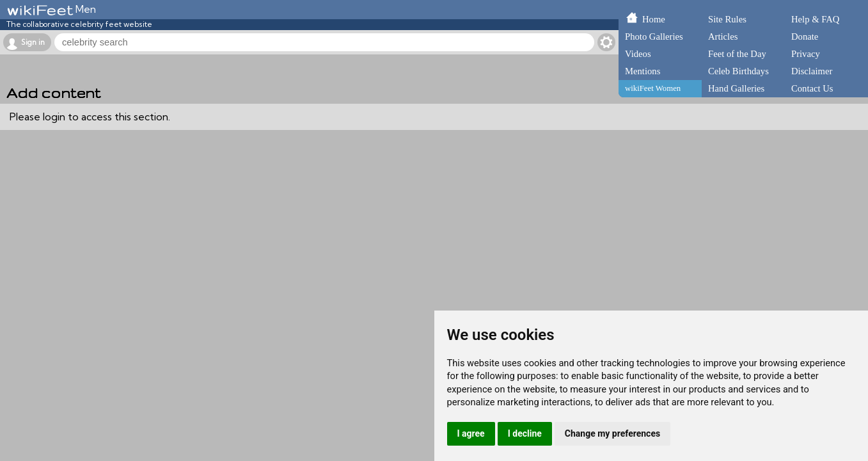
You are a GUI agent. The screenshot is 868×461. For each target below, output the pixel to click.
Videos (638, 54)
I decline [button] (525, 433)
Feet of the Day (737, 54)
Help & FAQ (815, 19)
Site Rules (727, 19)
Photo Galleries (654, 36)
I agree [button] (471, 433)
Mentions (643, 71)
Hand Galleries (736, 88)
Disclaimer (812, 71)
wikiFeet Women (653, 88)
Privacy (806, 54)
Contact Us (812, 88)
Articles (723, 36)
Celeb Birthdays (738, 71)
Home (654, 19)
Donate (805, 36)
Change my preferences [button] (612, 433)
